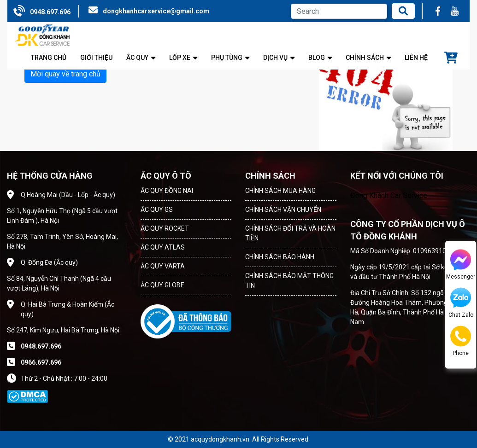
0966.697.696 (41, 362)
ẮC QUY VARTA (163, 266)
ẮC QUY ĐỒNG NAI (167, 191)
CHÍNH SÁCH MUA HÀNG (280, 191)
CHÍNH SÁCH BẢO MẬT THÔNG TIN (289, 281)
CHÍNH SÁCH (270, 176)
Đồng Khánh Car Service (389, 195)
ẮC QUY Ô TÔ (166, 176)
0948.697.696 (50, 12)
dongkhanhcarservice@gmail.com (156, 11)
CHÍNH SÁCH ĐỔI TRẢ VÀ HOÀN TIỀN (290, 233)
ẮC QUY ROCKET (165, 228)
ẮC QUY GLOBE (162, 285)
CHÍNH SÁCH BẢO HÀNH (280, 257)
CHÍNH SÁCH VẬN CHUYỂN (283, 209)
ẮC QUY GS (157, 209)
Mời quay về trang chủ (65, 74)
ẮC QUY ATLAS (163, 247)
